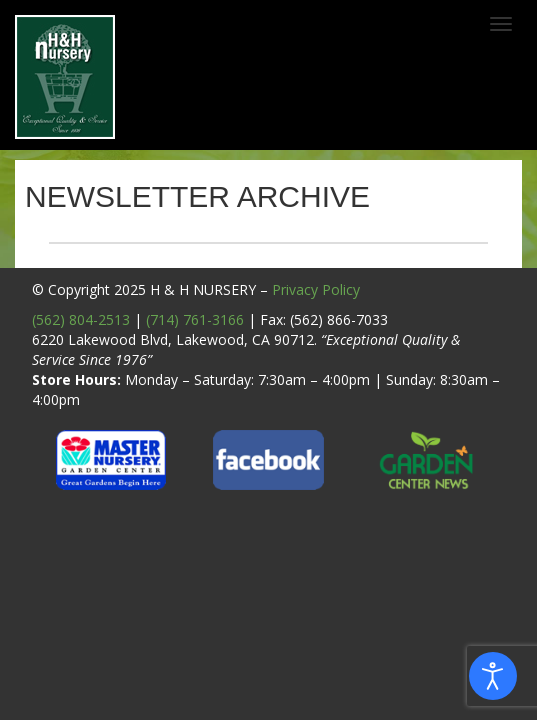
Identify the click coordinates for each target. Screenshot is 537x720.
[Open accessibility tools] (493, 676)
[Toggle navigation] (501, 24)
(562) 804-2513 (81, 319)
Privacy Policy (316, 289)
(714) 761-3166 (195, 319)
